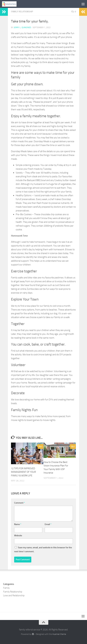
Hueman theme (59, 634)
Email (48, 524)
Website (18, 536)
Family (6, 588)
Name (18, 524)
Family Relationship (22, 12)
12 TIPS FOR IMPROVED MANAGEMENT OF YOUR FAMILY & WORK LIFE (23, 472)
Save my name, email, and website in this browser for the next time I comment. (43, 550)
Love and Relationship (14, 595)
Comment (20, 503)
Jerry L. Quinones (22, 27)
